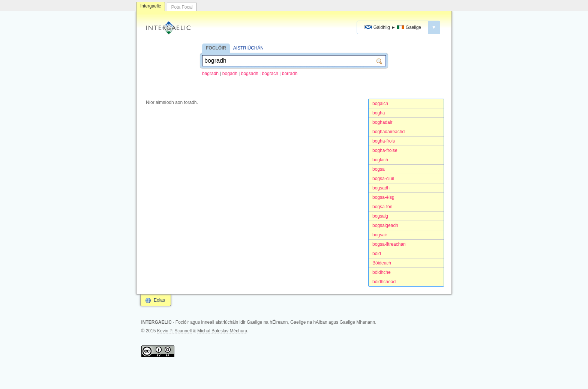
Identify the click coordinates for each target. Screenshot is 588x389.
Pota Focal (182, 7)
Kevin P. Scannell (175, 331)
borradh (290, 74)
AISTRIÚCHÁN (248, 48)
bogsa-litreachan (389, 244)
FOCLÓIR (216, 48)
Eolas (159, 300)
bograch (270, 74)
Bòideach (382, 263)
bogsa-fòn (382, 207)
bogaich (380, 104)
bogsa (379, 169)
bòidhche (382, 272)
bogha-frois (384, 141)
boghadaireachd (388, 132)
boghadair (382, 122)
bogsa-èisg (383, 197)
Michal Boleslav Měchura (222, 331)
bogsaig (380, 216)
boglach (380, 160)
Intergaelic (151, 6)
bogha (379, 113)
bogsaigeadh (385, 225)
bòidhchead (384, 282)
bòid (377, 254)
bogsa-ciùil (383, 179)
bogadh (230, 74)
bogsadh (250, 74)
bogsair (380, 235)
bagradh (210, 74)
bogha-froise (385, 150)
